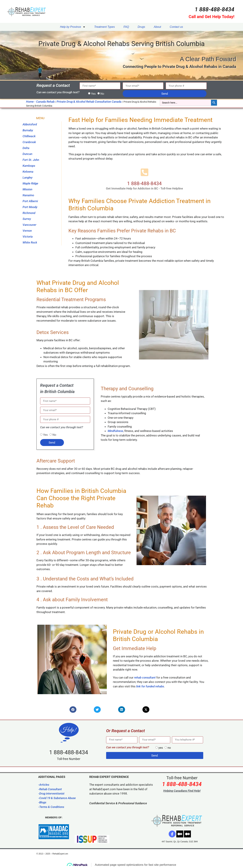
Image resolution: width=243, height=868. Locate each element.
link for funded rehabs (150, 686)
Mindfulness (115, 431)
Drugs (141, 27)
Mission (27, 189)
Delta (26, 148)
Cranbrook (29, 142)
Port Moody (30, 207)
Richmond (29, 213)
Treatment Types (104, 27)
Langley (28, 177)
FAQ (126, 27)
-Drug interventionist (51, 793)
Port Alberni (30, 201)
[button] (73, 710)
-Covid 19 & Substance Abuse (57, 798)
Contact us (176, 27)
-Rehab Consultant (50, 789)
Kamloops (29, 166)
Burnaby (28, 130)
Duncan (27, 154)
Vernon (27, 231)
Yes (93, 94)
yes (161, 748)
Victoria (28, 237)
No (102, 94)
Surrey (27, 219)
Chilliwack (29, 136)
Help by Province (73, 27)
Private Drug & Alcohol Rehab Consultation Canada (89, 102)
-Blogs (42, 802)
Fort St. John (31, 160)
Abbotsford (30, 124)
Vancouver (29, 225)
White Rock (30, 242)
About (157, 27)
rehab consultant (145, 677)
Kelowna (28, 172)
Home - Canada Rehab (40, 102)
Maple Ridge (30, 183)
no (169, 748)
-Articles (44, 785)
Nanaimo (28, 195)
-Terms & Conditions (51, 807)
